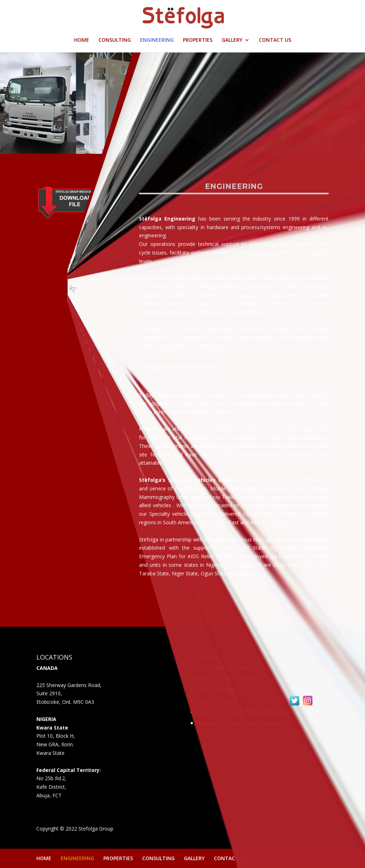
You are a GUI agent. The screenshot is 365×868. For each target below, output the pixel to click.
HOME (82, 40)
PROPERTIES (198, 40)
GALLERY (232, 40)
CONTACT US (275, 40)
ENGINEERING (157, 40)
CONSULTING (115, 40)
